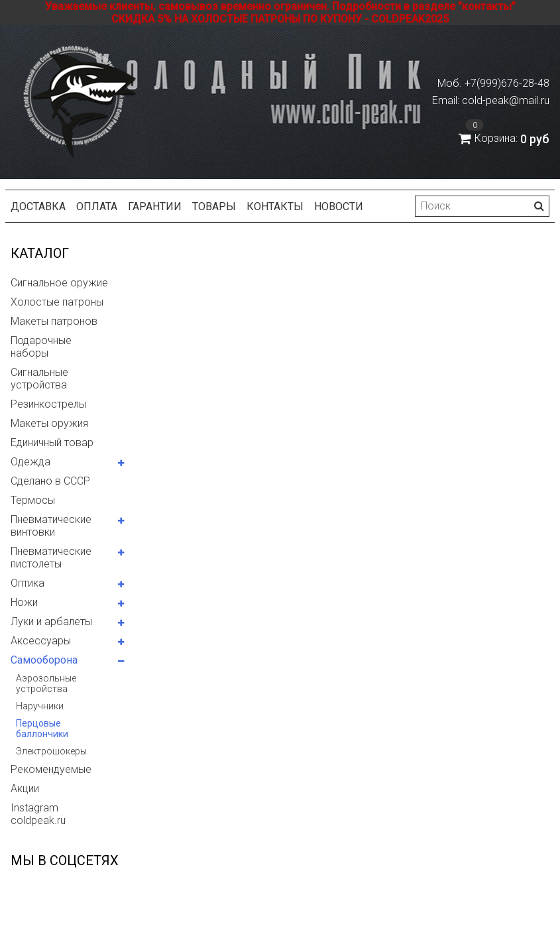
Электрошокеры (51, 751)
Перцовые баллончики (42, 729)
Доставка (38, 206)
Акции (25, 789)
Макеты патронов (54, 321)
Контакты (275, 206)
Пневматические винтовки (51, 526)
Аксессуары (41, 641)
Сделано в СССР (50, 481)
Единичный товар (52, 442)
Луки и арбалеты (51, 621)
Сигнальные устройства (39, 379)
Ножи (24, 602)
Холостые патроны (57, 302)
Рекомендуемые (51, 769)
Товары (214, 206)
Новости (339, 206)
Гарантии (155, 206)
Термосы (33, 500)
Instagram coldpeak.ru (38, 814)
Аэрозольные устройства (46, 683)
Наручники (40, 706)
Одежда (30, 462)
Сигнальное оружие (59, 283)
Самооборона (44, 660)
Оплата (97, 206)
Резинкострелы (48, 404)
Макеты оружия (49, 423)
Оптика (28, 583)
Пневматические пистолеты (51, 558)
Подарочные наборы (41, 347)
